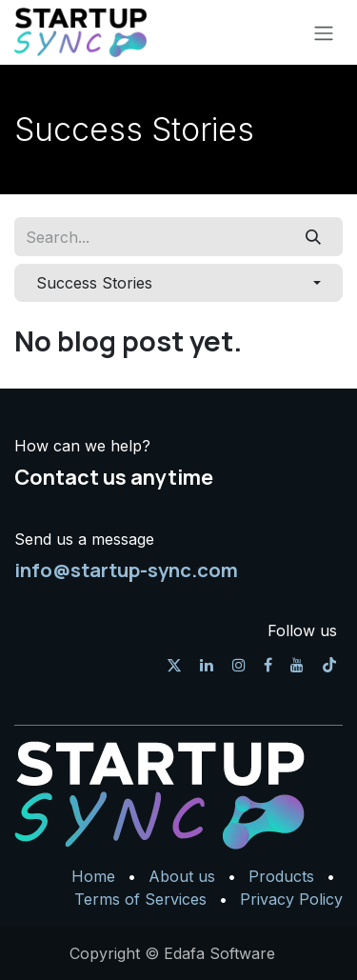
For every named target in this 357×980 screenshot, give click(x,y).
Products (281, 876)
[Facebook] (268, 665)
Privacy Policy (291, 899)
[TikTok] (329, 665)
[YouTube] (297, 665)
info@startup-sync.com (126, 570)
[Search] (314, 236)
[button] (178, 283)
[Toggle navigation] (324, 32)
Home (93, 876)
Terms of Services (140, 899)
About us (182, 876)
